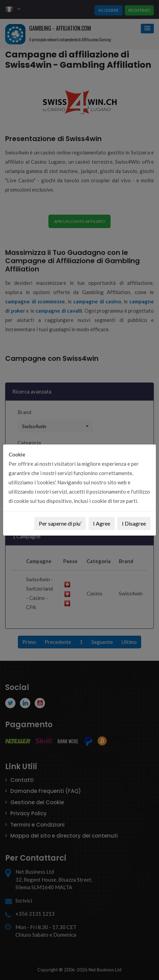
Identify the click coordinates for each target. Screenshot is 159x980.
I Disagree (134, 523)
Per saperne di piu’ (60, 523)
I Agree (102, 523)
